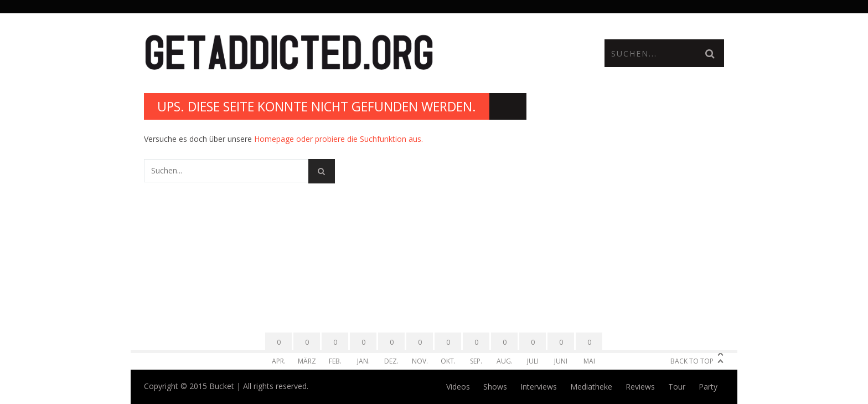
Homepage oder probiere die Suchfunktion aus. (339, 139)
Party (708, 387)
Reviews (640, 387)
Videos (458, 387)
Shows (495, 387)
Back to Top (692, 361)
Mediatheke (591, 387)
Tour (677, 387)
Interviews (539, 387)
